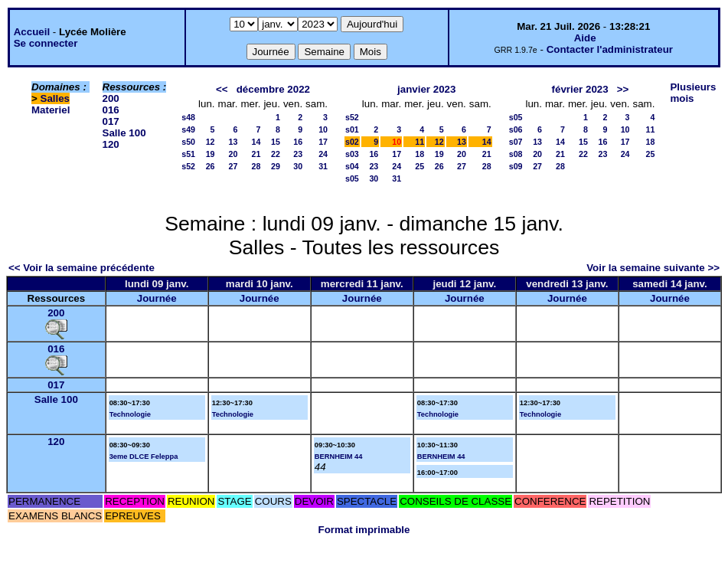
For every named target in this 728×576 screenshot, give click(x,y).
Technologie (130, 414)
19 (211, 154)
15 (276, 142)
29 (276, 166)
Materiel (51, 110)
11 (419, 142)
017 (111, 121)
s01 (352, 129)
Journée (157, 298)
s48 (188, 117)
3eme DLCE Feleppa (144, 457)
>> (623, 89)
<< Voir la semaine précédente (82, 268)
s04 (352, 166)
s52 (188, 166)
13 (233, 142)
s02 (352, 142)
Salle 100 (124, 133)
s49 (188, 129)
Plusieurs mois (693, 93)
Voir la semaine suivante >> (653, 268)
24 (323, 154)
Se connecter (46, 43)
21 (256, 154)
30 (298, 166)
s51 (188, 154)
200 (111, 98)
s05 (352, 178)
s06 (516, 129)
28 (256, 166)
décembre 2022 (273, 89)
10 (323, 129)
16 (298, 142)
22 (276, 154)
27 (233, 166)
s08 (516, 154)
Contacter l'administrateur (610, 49)
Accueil (32, 32)
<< (222, 89)
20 (233, 154)
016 (111, 110)
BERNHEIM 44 (339, 457)
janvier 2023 (426, 89)
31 (323, 166)
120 (111, 144)
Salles (55, 98)
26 (211, 166)
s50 (188, 142)
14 (256, 142)
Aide (585, 38)
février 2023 (580, 89)
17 (323, 142)
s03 (352, 154)
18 (419, 154)
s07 (516, 142)
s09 (516, 166)
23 (298, 154)
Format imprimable (364, 530)
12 (211, 142)
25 (419, 166)
